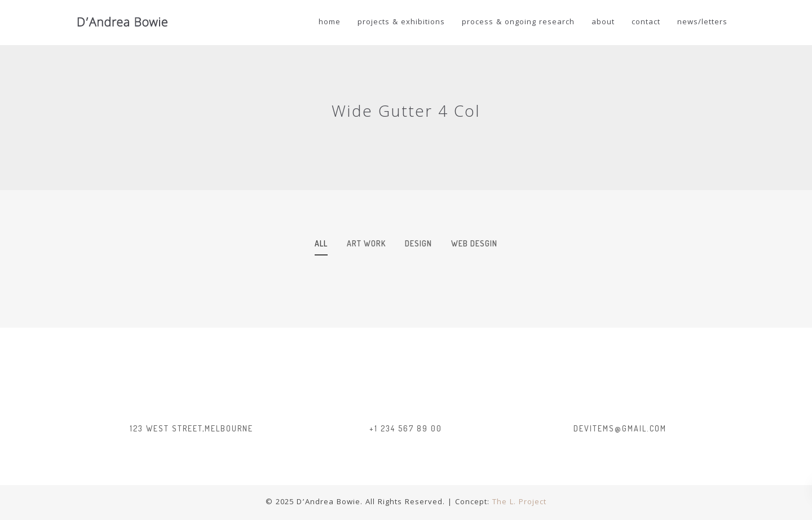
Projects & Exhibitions (401, 23)
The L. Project (519, 503)
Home (330, 23)
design (418, 243)
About (603, 23)
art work (366, 243)
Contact (646, 23)
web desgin (474, 243)
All (321, 243)
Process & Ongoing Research (518, 23)
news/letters (702, 23)
